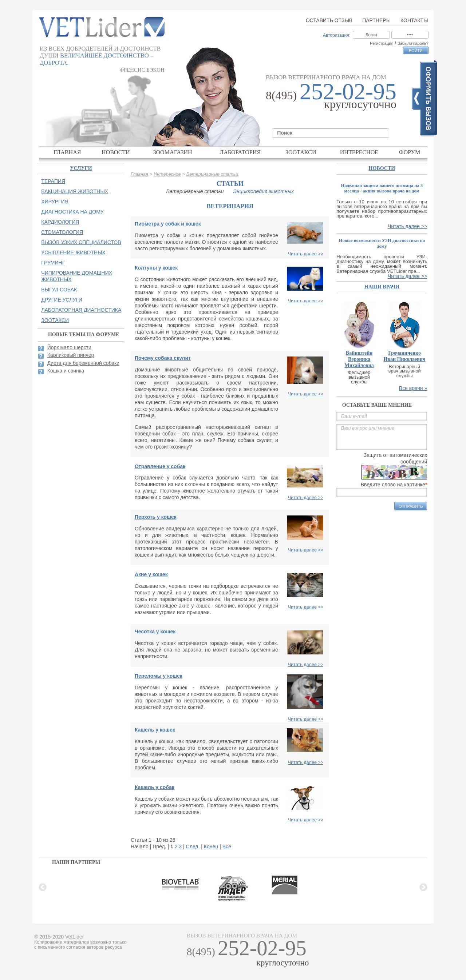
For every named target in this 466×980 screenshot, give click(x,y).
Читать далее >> (306, 254)
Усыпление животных (73, 252)
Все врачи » (413, 388)
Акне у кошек (151, 574)
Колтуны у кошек (156, 268)
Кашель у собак (155, 787)
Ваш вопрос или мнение (382, 437)
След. (193, 846)
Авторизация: (337, 35)
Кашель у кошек (155, 730)
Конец (211, 846)
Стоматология (62, 232)
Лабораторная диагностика (81, 310)
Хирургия (55, 202)
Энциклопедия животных (263, 191)
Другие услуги (62, 300)
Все (227, 846)
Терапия (53, 181)
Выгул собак (59, 290)
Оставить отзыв (329, 20)
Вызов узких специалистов (81, 242)
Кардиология (60, 222)
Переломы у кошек (159, 676)
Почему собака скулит (163, 358)
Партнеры (376, 20)
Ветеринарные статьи (212, 174)
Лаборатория (240, 152)
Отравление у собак (160, 466)
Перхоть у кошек (156, 517)
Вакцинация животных (75, 191)
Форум (410, 152)
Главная (67, 152)
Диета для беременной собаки (83, 363)
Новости (116, 152)
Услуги (81, 168)
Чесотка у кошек (155, 632)
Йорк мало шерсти (69, 347)
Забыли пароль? (413, 43)
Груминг (53, 263)
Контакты (414, 20)
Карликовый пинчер (71, 355)
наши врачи (382, 287)
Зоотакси (301, 152)
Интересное (359, 152)
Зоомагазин (172, 152)
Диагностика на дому (72, 212)
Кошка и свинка (66, 371)
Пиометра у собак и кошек (168, 224)
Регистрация (382, 43)
